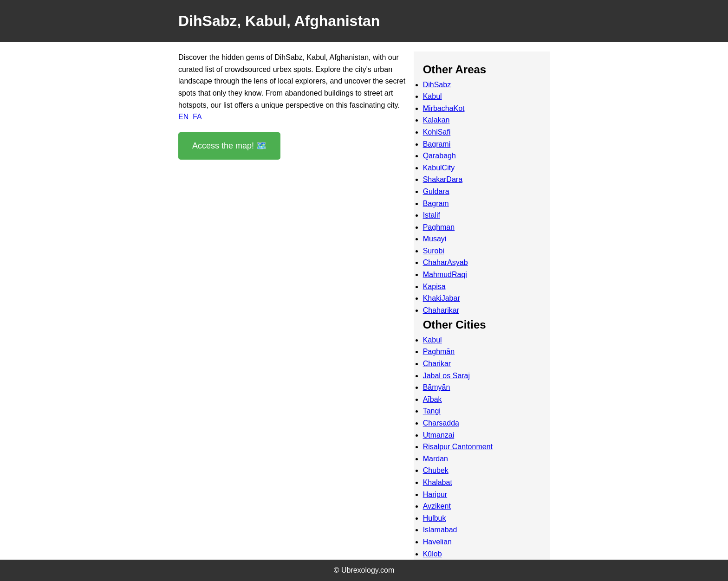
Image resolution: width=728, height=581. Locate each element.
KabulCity (439, 168)
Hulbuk (435, 518)
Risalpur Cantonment (458, 447)
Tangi (432, 411)
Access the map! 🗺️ (229, 146)
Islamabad (440, 530)
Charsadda (441, 423)
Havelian (437, 542)
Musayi (435, 239)
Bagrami (437, 144)
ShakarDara (443, 179)
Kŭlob (432, 554)
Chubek (436, 470)
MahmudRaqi (445, 274)
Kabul (432, 96)
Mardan (435, 459)
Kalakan (436, 120)
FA (197, 117)
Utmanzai (439, 435)
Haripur (435, 494)
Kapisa (434, 287)
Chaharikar (441, 310)
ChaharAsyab (445, 262)
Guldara (436, 191)
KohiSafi (437, 132)
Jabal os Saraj (446, 376)
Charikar (437, 364)
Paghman (439, 227)
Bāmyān (437, 387)
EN (183, 117)
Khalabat (438, 482)
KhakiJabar (442, 298)
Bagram (436, 203)
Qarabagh (439, 156)
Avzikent (437, 506)
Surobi (434, 251)
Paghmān (439, 352)
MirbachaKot (444, 108)
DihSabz (437, 85)
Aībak (432, 399)
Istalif (432, 215)
